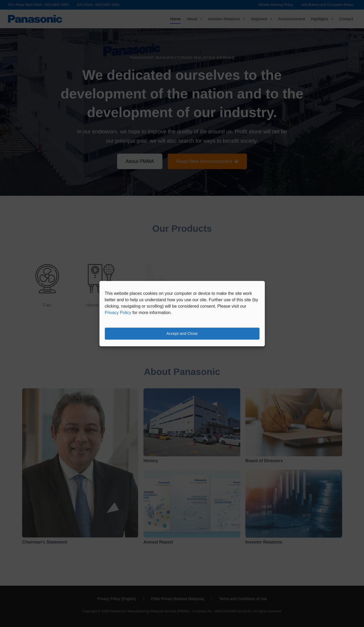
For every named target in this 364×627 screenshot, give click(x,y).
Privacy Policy (118, 312)
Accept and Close (182, 334)
